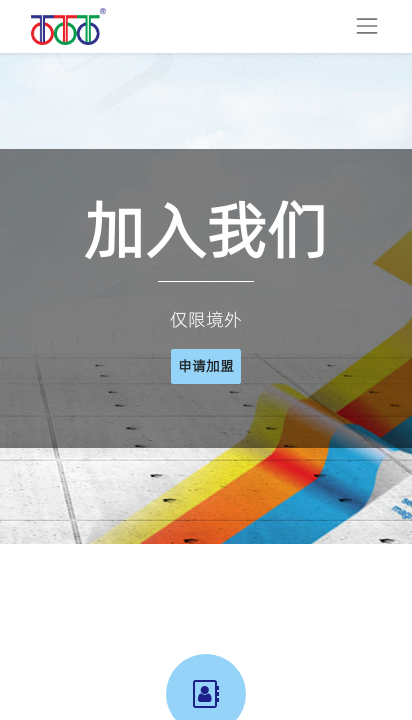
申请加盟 (206, 366)
